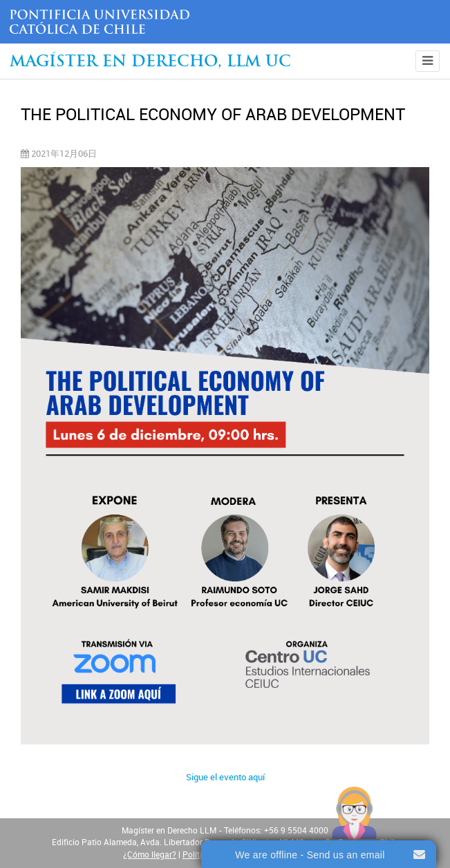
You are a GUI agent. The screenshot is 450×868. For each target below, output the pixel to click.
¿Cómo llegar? (150, 855)
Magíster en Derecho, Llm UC (150, 62)
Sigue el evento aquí (225, 777)
